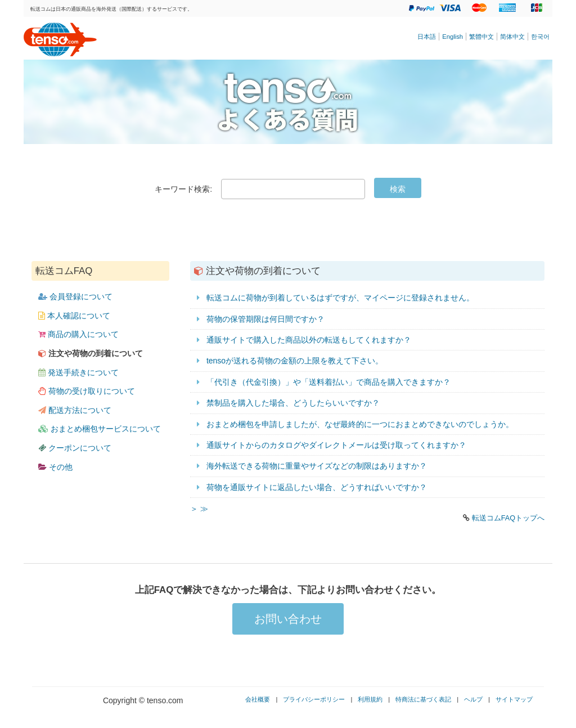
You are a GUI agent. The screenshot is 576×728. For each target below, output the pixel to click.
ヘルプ (473, 699)
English (453, 37)
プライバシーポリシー (314, 699)
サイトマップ (514, 699)
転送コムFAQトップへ (508, 518)
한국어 (540, 37)
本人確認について (74, 316)
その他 (55, 467)
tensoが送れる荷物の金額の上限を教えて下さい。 (295, 361)
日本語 (427, 37)
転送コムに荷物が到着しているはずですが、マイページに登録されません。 (340, 298)
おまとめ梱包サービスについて (100, 429)
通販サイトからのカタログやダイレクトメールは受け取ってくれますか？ (336, 445)
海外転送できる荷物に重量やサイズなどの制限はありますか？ (317, 466)
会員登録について (75, 296)
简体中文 (512, 37)
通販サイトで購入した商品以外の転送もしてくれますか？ (309, 340)
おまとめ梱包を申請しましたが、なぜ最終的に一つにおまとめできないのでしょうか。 (360, 424)
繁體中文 (481, 37)
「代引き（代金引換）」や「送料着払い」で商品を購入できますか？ (328, 382)
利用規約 (370, 699)
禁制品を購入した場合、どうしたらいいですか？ (293, 403)
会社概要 (258, 699)
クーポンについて (75, 448)
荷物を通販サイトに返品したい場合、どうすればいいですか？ (317, 487)
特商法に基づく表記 (423, 699)
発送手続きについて (78, 372)
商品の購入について (78, 334)
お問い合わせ (288, 619)
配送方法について (75, 410)
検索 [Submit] (398, 189)
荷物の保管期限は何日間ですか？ (265, 319)
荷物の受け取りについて (87, 391)
